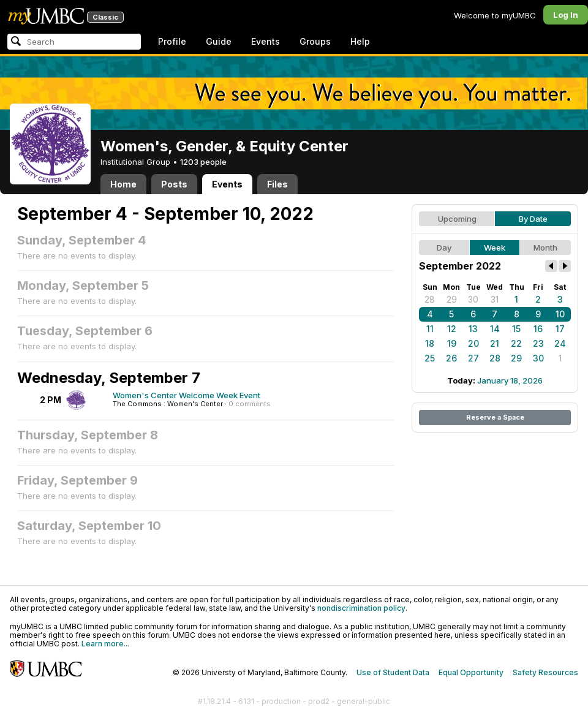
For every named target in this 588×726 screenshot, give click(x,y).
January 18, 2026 (510, 380)
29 (452, 299)
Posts (174, 184)
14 (495, 329)
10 (560, 314)
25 (430, 358)
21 (495, 343)
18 (430, 343)
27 (473, 358)
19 (452, 343)
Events (266, 41)
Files (277, 184)
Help (360, 41)
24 (560, 343)
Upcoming (457, 219)
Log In (566, 15)
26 (451, 358)
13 (473, 329)
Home (123, 184)
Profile (172, 41)
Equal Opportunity (471, 672)
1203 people (203, 162)
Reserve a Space (495, 417)
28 (430, 299)
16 (538, 329)
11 (430, 329)
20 (473, 343)
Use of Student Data (393, 672)
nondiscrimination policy (361, 608)
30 (473, 299)
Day (444, 248)
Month (545, 248)
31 (495, 299)
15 (516, 329)
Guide (219, 41)
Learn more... (105, 644)
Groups (315, 41)
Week (495, 248)
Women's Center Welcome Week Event (187, 395)
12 (452, 329)
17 (560, 329)
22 (516, 343)
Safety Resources (545, 672)
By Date (533, 219)
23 (538, 343)
